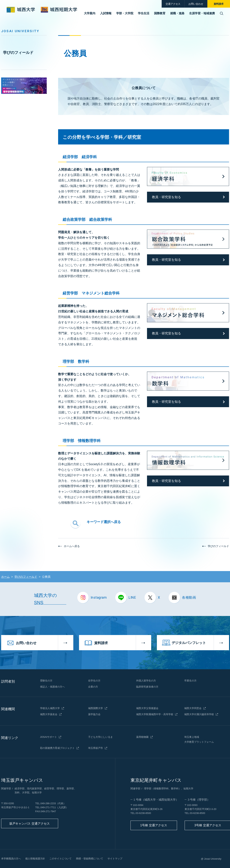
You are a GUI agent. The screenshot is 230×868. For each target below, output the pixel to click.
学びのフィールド (18, 53)
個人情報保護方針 (35, 859)
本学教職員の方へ (11, 859)
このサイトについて (60, 859)
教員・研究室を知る (166, 197)
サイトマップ (115, 859)
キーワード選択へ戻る (104, 522)
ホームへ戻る (72, 546)
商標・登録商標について (90, 859)
